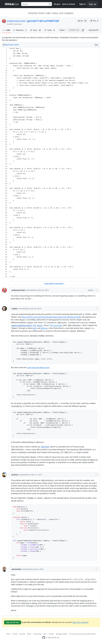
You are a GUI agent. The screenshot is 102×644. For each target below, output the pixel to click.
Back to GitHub (69, 4)
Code (7, 30)
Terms (8, 634)
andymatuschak (16, 21)
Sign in (83, 4)
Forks (50, 30)
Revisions (20, 30)
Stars (36, 30)
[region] (51, 163)
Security (22, 634)
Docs (45, 634)
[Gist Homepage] (12, 4)
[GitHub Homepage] (44, 638)
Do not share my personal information (82, 634)
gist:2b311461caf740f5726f (43, 21)
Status (29, 634)
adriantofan (16, 569)
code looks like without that (38, 367)
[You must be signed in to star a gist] (82, 21)
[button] (83, 30)
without (44, 328)
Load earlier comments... (54, 284)
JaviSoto (15, 475)
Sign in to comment (80, 622)
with (27, 325)
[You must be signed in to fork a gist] (95, 21)
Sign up (92, 4)
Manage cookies (62, 634)
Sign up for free (13, 622)
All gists (57, 4)
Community (37, 634)
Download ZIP (94, 30)
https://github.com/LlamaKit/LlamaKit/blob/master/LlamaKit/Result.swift (51, 317)
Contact (51, 634)
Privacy (15, 634)
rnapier (15, 309)
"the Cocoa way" (56, 325)
